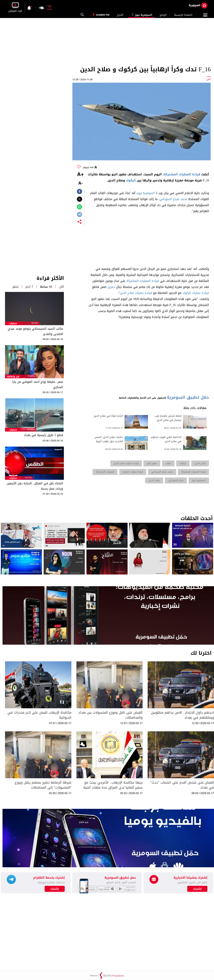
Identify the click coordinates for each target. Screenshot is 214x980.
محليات (13, 323)
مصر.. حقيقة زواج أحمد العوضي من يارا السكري (38, 384)
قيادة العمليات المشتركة (182, 174)
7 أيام (29, 287)
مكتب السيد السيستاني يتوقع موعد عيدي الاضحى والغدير (35, 331)
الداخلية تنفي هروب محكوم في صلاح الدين (166, 439)
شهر (15, 287)
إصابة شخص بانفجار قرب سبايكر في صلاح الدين (168, 418)
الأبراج (120, 15)
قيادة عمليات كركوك (196, 293)
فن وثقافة (13, 377)
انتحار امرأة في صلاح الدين (108, 416)
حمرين (111, 287)
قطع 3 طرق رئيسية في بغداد (43, 435)
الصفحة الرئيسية (183, 15)
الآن (61, 287)
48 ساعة (46, 287)
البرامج (163, 15)
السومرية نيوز (141, 15)
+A (80, 175)
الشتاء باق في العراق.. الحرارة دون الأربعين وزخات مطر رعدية (35, 486)
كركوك (131, 180)
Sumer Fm (103, 15)
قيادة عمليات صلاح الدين (136, 293)
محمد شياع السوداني (173, 199)
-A (80, 183)
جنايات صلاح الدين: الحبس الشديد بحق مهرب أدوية (109, 439)
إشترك (55, 889)
